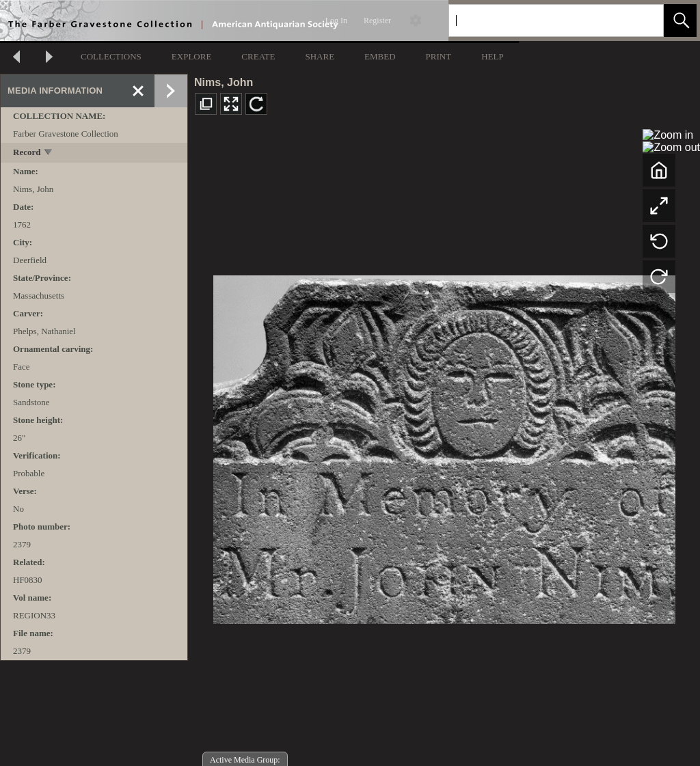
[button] (680, 20)
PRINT (439, 56)
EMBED (380, 56)
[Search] (540, 20)
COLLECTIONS (111, 56)
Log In (336, 20)
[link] (642, 20)
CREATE (258, 56)
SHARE (320, 56)
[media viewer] (444, 446)
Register (377, 20)
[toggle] (49, 153)
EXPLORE (192, 56)
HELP (493, 56)
